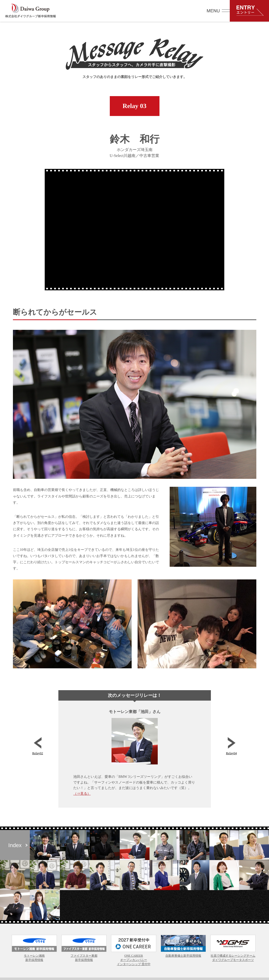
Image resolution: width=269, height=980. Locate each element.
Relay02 (38, 746)
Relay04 (231, 746)
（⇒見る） (82, 794)
